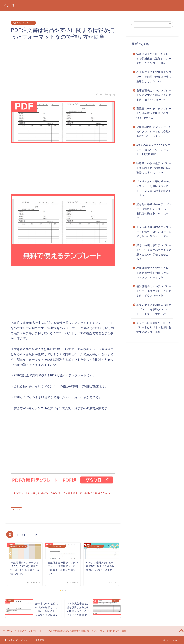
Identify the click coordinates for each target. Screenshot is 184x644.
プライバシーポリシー (19, 640)
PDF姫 (10, 5)
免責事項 (40, 640)
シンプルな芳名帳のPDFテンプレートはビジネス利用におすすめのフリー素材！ (154, 328)
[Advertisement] (63, 65)
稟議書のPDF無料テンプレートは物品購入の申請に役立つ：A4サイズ (154, 113)
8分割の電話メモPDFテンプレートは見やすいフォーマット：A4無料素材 (154, 150)
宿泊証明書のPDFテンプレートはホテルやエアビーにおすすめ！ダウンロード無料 (154, 291)
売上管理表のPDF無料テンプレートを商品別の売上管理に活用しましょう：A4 (154, 77)
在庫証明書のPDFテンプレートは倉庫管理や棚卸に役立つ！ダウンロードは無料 (154, 273)
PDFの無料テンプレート (23, 23)
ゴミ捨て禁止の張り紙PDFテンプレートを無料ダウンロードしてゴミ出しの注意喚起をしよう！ (154, 188)
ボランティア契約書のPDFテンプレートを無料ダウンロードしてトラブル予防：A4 (154, 309)
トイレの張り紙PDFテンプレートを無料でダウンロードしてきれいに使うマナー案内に (154, 232)
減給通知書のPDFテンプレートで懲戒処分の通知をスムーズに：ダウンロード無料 (154, 59)
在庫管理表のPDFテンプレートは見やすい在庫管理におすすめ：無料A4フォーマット (154, 95)
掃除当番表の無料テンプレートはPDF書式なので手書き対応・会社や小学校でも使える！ (154, 252)
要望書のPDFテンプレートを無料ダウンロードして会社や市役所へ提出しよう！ (154, 131)
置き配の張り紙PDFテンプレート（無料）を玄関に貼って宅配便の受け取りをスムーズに (154, 211)
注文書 (17, 509)
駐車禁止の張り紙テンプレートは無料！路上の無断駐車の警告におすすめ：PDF (154, 168)
